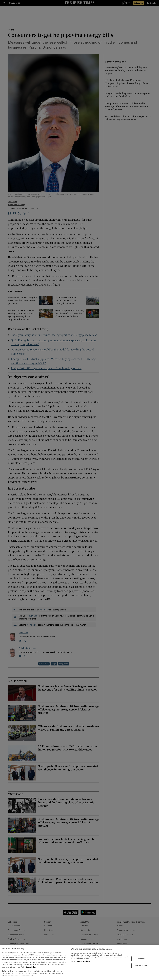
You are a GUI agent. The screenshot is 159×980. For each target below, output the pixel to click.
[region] (79, 962)
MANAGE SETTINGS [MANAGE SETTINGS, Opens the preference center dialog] (142, 966)
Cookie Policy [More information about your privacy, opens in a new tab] (31, 967)
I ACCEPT (142, 959)
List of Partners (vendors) (80, 961)
